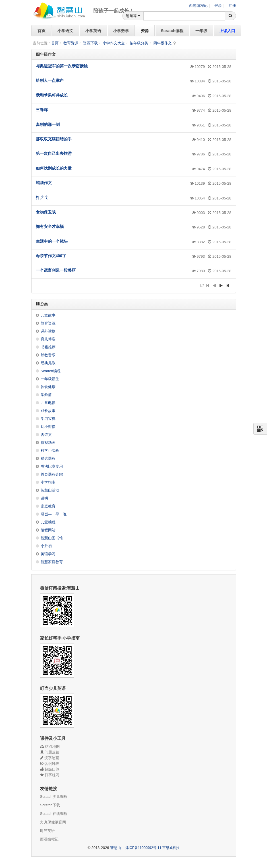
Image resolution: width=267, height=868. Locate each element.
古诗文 (46, 435)
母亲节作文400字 (51, 256)
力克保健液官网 (53, 822)
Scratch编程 (172, 31)
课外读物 (48, 331)
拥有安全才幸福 (50, 226)
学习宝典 (48, 419)
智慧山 (116, 848)
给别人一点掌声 (50, 80)
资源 (145, 31)
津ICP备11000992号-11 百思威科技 (152, 848)
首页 (42, 31)
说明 (44, 498)
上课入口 (227, 31)
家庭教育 (48, 506)
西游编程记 (198, 6)
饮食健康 (48, 387)
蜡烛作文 (44, 183)
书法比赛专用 (52, 466)
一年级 (201, 31)
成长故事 (48, 411)
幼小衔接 (48, 427)
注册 (232, 6)
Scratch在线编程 (54, 814)
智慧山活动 (50, 490)
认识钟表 (50, 764)
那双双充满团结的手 (54, 139)
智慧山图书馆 (52, 538)
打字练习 (50, 775)
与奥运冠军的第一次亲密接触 (62, 66)
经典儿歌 (48, 363)
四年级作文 (163, 43)
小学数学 (121, 31)
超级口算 (50, 769)
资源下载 (90, 43)
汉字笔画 (50, 758)
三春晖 (42, 110)
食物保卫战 (46, 212)
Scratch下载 (50, 805)
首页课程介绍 (52, 474)
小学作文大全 (114, 43)
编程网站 (48, 530)
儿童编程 (48, 522)
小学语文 (65, 31)
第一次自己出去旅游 (54, 153)
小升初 (46, 546)
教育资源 (71, 43)
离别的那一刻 (48, 124)
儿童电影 (48, 403)
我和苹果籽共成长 (52, 95)
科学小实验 (50, 450)
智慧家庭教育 (52, 562)
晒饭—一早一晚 (54, 514)
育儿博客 (48, 339)
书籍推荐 (48, 347)
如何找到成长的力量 (54, 168)
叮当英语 (47, 831)
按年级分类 (139, 43)
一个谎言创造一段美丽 (56, 270)
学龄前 (46, 395)
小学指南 (48, 482)
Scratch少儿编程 (54, 797)
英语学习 (48, 554)
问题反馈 (50, 752)
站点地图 (50, 747)
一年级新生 (50, 379)
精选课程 (48, 458)
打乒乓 (42, 197)
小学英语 (93, 31)
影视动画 (48, 443)
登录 (218, 6)
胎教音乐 (48, 355)
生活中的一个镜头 (52, 241)
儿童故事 (48, 315)
